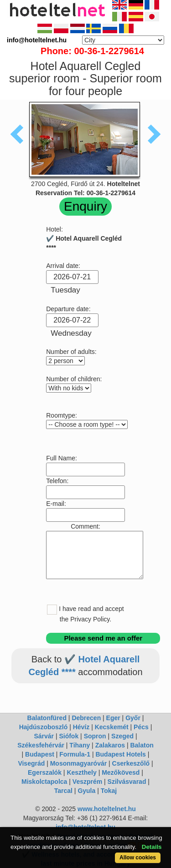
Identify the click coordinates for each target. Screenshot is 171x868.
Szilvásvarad (127, 782)
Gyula (86, 791)
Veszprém (87, 782)
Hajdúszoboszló (44, 727)
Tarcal (63, 791)
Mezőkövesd (121, 772)
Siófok (69, 736)
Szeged (122, 736)
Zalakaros (110, 745)
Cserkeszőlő (131, 763)
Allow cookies (138, 858)
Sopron (95, 736)
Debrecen (86, 718)
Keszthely (81, 772)
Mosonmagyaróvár (78, 763)
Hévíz (81, 727)
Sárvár (44, 736)
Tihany (80, 745)
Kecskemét (112, 727)
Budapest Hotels (120, 754)
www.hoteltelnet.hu (107, 809)
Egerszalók (45, 772)
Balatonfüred (47, 718)
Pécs (141, 727)
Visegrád (31, 763)
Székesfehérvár (41, 745)
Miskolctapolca (44, 782)
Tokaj (109, 791)
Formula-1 (75, 754)
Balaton (142, 745)
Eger (113, 718)
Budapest (40, 754)
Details (152, 847)
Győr (133, 718)
